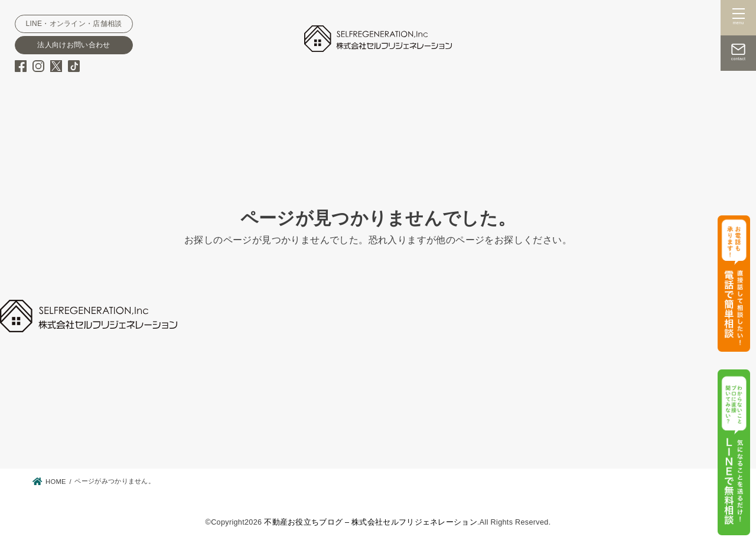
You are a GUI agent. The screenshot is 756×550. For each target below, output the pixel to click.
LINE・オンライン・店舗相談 (74, 24)
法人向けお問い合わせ (74, 45)
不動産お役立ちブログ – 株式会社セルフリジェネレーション (371, 522)
